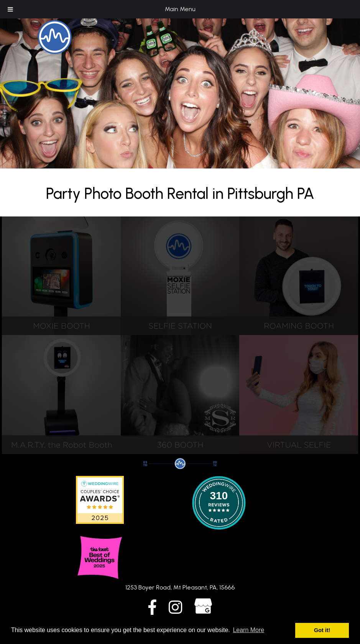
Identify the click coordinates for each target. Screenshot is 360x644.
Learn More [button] (248, 630)
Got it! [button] (322, 630)
